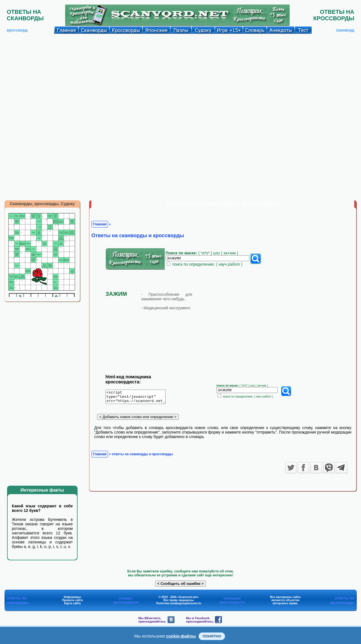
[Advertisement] (180, 76)
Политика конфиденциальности (178, 603)
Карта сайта (72, 603)
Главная (100, 224)
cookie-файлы (181, 636)
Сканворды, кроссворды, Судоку (42, 204)
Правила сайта (72, 600)
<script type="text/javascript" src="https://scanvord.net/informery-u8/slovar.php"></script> (139, 398)
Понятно (212, 636)
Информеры (72, 597)
